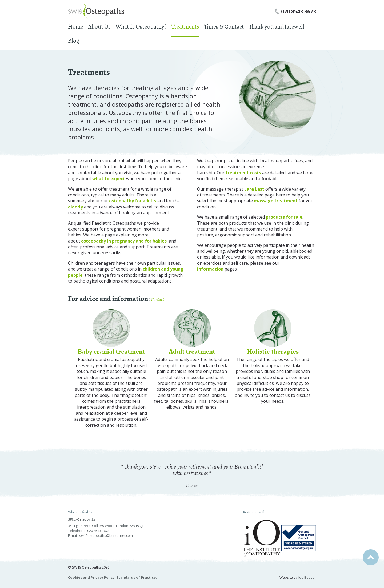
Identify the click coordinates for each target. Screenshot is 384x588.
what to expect (109, 179)
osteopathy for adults (133, 201)
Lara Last (254, 189)
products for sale (284, 217)
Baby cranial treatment (111, 351)
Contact (157, 299)
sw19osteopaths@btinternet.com (106, 535)
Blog (74, 41)
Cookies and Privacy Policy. (92, 577)
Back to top (371, 557)
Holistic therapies (273, 351)
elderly (75, 207)
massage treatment (276, 201)
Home (76, 27)
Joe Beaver (307, 577)
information (210, 269)
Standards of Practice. (137, 577)
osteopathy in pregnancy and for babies (124, 241)
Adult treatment (192, 351)
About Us (99, 27)
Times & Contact (224, 27)
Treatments (185, 27)
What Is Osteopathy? (141, 27)
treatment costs (243, 173)
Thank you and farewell (277, 27)
